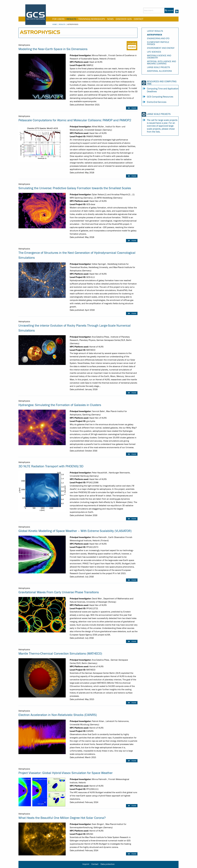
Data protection (108, 864)
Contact (139, 19)
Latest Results (155, 31)
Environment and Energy (161, 48)
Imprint (86, 864)
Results (71, 19)
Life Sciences (154, 52)
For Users (58, 19)
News (110, 19)
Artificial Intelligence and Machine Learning (161, 63)
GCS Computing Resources (160, 97)
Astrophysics (155, 35)
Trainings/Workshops (92, 19)
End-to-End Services (157, 102)
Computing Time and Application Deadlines (163, 90)
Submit (169, 11)
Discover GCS (124, 19)
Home (55, 24)
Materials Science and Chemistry (159, 57)
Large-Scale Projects (158, 67)
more (134, 108)
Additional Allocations (159, 71)
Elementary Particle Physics (158, 43)
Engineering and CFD (158, 38)
